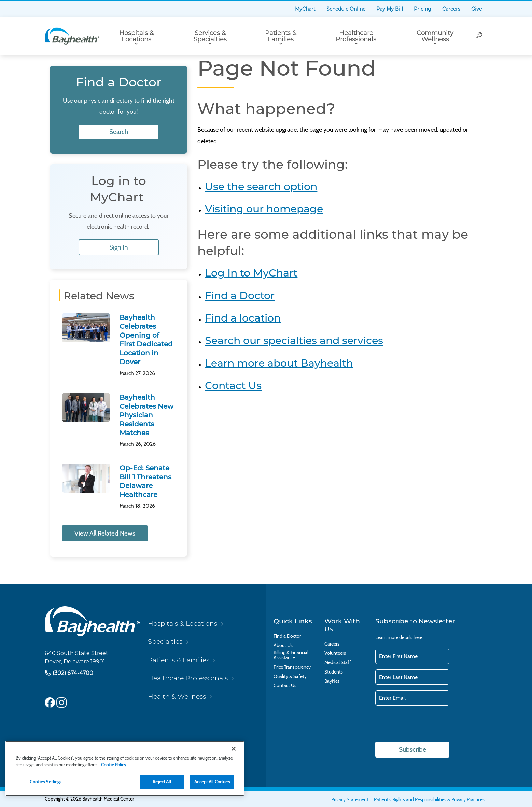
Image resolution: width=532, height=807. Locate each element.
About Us (283, 645)
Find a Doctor (240, 295)
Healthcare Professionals (356, 36)
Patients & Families (281, 36)
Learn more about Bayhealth (279, 363)
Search (119, 132)
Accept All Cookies (212, 782)
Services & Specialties (210, 36)
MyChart (305, 9)
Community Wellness (435, 36)
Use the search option (261, 187)
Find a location (243, 318)
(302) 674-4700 (72, 673)
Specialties (165, 641)
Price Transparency (292, 667)
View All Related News (105, 533)
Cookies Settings (45, 782)
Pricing (423, 9)
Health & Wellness (177, 696)
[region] (125, 769)
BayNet (332, 681)
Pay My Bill (390, 9)
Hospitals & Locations (136, 36)
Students (334, 672)
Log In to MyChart (251, 273)
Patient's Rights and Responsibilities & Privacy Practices (429, 799)
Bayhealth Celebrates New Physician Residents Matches (146, 415)
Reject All (162, 782)
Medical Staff (338, 662)
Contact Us (233, 386)
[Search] (480, 36)
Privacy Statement (350, 799)
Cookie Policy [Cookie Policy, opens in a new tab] (114, 765)
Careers (451, 9)
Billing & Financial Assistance (291, 655)
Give (477, 9)
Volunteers (335, 653)
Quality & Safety (290, 676)
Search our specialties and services (294, 341)
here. (418, 637)
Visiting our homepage (264, 209)
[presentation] (427, 724)
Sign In (119, 247)
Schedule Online (346, 9)
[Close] (234, 749)
